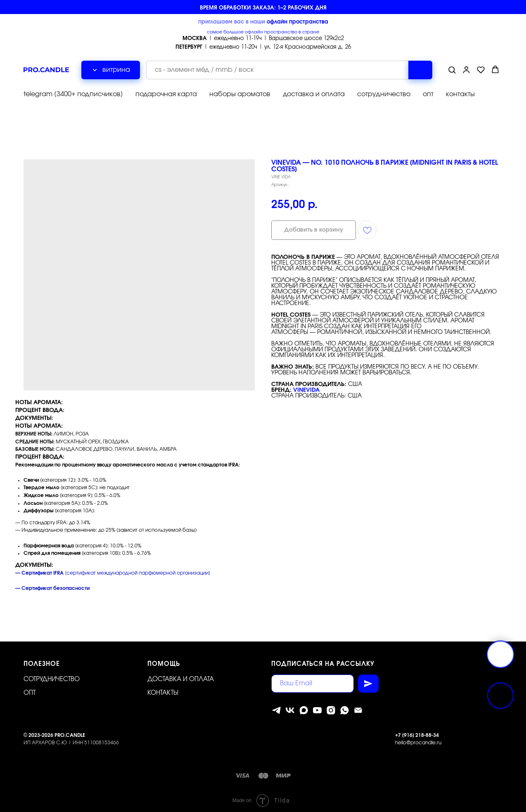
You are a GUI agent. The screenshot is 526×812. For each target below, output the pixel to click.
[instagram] (331, 707)
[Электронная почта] (358, 707)
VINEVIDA (306, 388)
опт (428, 93)
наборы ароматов (240, 93)
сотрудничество (384, 93)
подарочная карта (166, 93)
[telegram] (276, 707)
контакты (460, 93)
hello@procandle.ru (418, 740)
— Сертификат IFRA (39, 570)
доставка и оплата (314, 93)
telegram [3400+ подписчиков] (73, 93)
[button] (452, 68)
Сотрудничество (52, 676)
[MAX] (304, 707)
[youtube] (317, 707)
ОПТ (30, 690)
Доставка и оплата (181, 676)
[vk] (290, 707)
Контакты (163, 690)
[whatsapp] (345, 707)
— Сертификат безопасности (52, 585)
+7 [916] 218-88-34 (417, 732)
